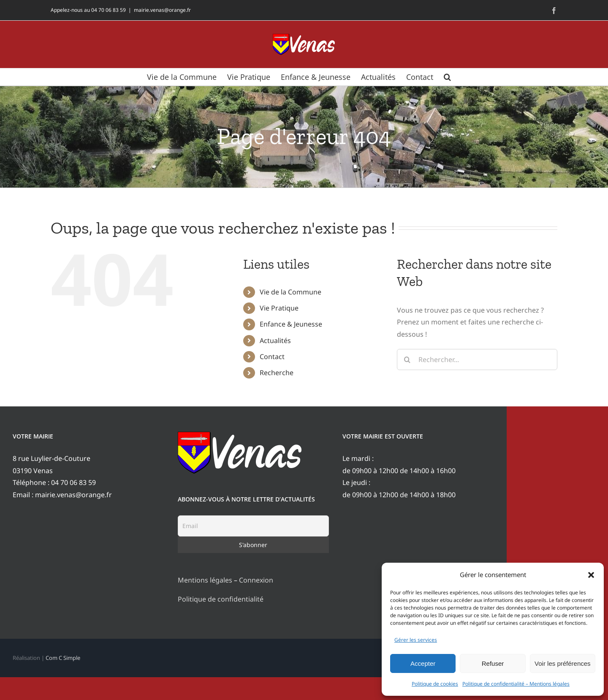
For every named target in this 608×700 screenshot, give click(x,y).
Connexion (256, 580)
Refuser (493, 663)
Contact (272, 357)
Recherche (277, 373)
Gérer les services (416, 640)
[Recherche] (407, 360)
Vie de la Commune (290, 292)
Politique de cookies (435, 684)
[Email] (254, 526)
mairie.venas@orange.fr (162, 10)
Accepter (423, 663)
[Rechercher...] (477, 360)
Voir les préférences (563, 663)
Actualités (275, 340)
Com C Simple (63, 658)
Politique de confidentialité (221, 599)
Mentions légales (205, 580)
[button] (591, 575)
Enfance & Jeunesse (291, 324)
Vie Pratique (279, 308)
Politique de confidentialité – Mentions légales (516, 684)
